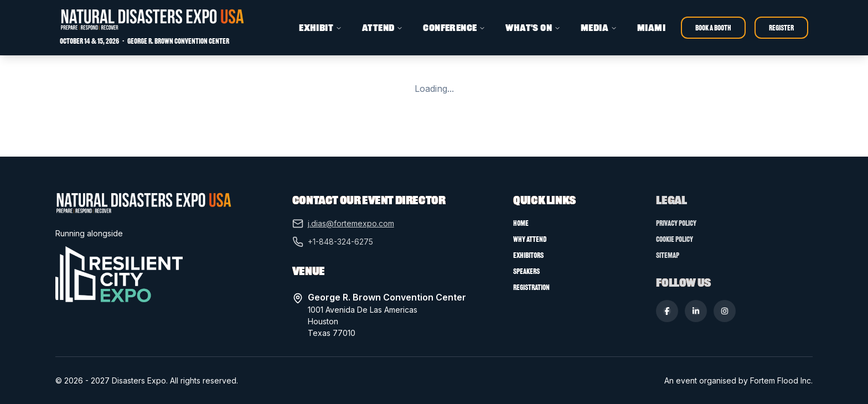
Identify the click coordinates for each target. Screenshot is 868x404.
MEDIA (599, 28)
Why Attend (530, 239)
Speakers (526, 271)
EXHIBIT (321, 28)
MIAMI (651, 28)
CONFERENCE (454, 28)
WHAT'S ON (533, 28)
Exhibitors (528, 255)
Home (521, 223)
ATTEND (383, 28)
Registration (531, 288)
